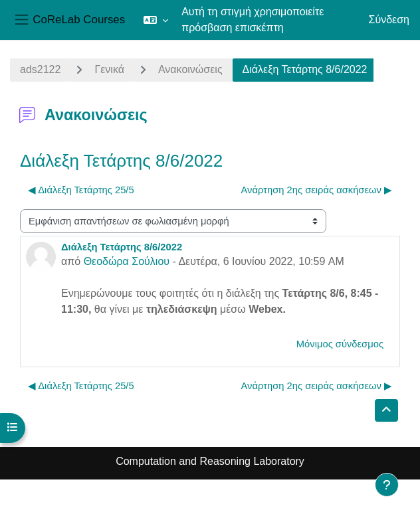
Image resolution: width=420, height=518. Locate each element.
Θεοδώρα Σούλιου (127, 261)
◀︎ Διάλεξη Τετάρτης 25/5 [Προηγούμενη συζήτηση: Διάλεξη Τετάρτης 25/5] (81, 190)
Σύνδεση (389, 20)
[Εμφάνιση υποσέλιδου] (387, 485)
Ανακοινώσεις (190, 69)
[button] (156, 20)
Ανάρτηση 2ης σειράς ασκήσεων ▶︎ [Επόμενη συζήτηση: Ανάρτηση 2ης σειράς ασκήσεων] (317, 190)
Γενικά (109, 69)
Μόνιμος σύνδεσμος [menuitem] (340, 344)
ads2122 (40, 69)
